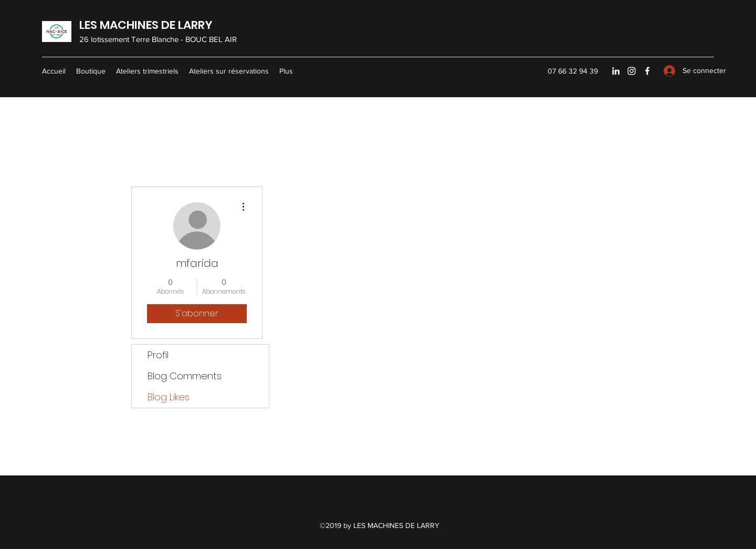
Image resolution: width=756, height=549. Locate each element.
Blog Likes (169, 397)
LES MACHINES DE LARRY (146, 25)
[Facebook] (647, 71)
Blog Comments (185, 376)
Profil (158, 355)
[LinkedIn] (616, 71)
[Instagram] (632, 71)
